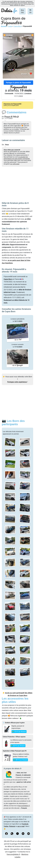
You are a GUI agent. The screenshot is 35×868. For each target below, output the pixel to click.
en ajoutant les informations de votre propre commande (17, 158)
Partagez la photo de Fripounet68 (18, 83)
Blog (22, 10)
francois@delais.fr (24, 806)
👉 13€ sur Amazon (19, 732)
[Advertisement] (17, 185)
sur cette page (15, 164)
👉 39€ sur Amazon (20, 760)
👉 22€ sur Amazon (18, 746)
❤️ (30, 74)
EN (30, 12)
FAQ (22, 12)
